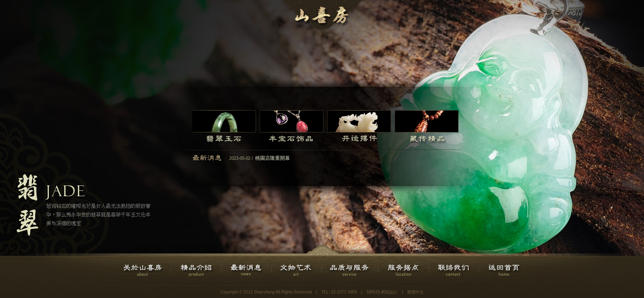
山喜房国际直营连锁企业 (322, 16)
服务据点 (404, 270)
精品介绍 (197, 270)
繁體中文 (415, 292)
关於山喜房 (143, 270)
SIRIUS (373, 292)
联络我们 (454, 270)
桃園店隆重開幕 (273, 158)
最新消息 (247, 270)
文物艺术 (297, 270)
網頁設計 (389, 292)
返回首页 (504, 270)
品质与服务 (350, 270)
